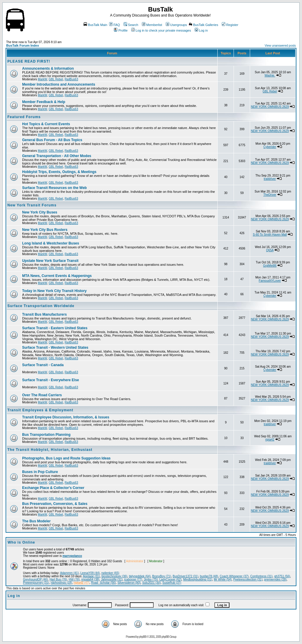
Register (230, 25)
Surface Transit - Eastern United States (55, 328)
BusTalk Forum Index (23, 45)
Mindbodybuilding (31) (198, 579)
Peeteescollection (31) (248, 579)
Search (131, 25)
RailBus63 (71, 79)
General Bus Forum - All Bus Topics (52, 140)
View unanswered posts (280, 46)
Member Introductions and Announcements (59, 84)
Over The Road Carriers (42, 395)
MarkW (42, 79)
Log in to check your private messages (161, 30)
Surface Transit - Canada (43, 365)
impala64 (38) (90, 579)
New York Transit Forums (32, 205)
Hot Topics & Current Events (46, 124)
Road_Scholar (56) (104, 583)
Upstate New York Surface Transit (50, 261)
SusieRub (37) (172, 583)
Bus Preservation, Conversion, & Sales (55, 504)
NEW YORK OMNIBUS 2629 (270, 107)
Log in (201, 30)
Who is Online (21, 542)
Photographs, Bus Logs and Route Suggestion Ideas (66, 458)
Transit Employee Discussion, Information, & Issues (66, 417)
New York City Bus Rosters (45, 230)
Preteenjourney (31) (36, 583)
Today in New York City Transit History (54, 291)
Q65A (270, 250)
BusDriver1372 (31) (186, 576)
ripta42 (270, 440)
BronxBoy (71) (162, 576)
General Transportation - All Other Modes (57, 156)
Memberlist (152, 25)
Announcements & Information (48, 69)
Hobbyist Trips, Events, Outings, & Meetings (59, 172)
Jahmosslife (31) (112, 579)
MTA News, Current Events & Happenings (57, 276)
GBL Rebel (56, 79)
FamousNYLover (270, 281)
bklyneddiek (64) (140, 576)
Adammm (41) (69, 573)
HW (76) (74, 579)
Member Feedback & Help (44, 102)
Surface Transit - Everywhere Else (51, 380)
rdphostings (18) (61, 583)
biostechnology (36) (114, 576)
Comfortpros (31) (261, 576)
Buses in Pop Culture (40, 472)
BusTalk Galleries (203, 25)
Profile (121, 30)
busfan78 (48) (209, 576)
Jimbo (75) (151, 579)
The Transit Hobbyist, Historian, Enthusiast (50, 450)
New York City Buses (40, 212)
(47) (82, 583)
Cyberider (270, 147)
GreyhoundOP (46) (35, 579)
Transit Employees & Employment (40, 410)
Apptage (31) (91, 576)
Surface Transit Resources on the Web (54, 188)
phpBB (143, 637)
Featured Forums (24, 117)
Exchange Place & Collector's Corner (53, 488)
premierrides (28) (275, 579)
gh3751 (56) (282, 576)
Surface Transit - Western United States (55, 348)
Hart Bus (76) (58, 579)
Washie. (270, 75)
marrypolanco (72, 556)
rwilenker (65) (110, 573)
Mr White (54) (223, 579)
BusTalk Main (95, 25)
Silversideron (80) (129, 583)
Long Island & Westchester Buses (51, 243)
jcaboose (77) (133, 579)
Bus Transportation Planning (46, 435)
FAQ (115, 25)
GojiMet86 (270, 266)
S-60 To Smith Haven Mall (270, 235)
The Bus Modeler (36, 521)
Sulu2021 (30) (151, 583)
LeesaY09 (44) (90, 573)
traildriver (270, 179)
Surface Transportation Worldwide (41, 306)
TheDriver (270, 195)
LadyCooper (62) (170, 579)
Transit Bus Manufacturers (44, 314)
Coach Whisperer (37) (234, 576)
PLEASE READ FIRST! (29, 61)
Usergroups (176, 25)
